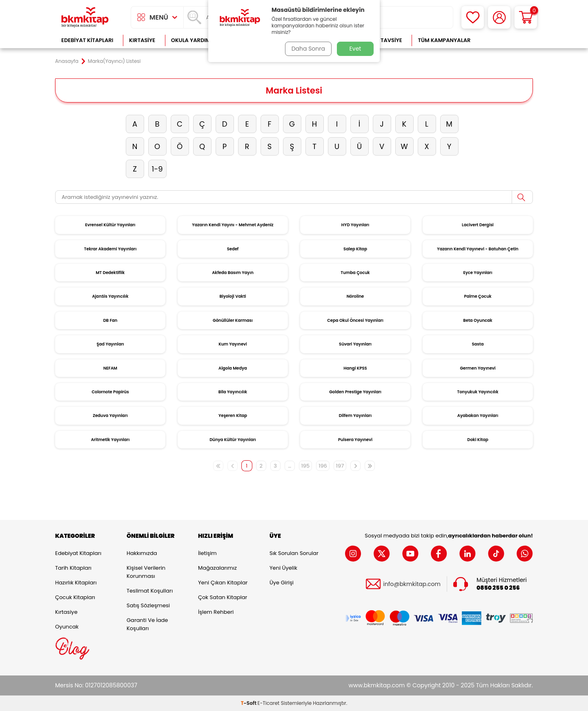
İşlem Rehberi (216, 612)
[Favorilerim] (473, 17)
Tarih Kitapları (73, 568)
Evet (355, 49)
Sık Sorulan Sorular (294, 553)
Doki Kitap (478, 440)
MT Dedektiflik (110, 273)
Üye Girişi (282, 583)
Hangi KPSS (355, 368)
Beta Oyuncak (478, 320)
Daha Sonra (307, 49)
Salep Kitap (355, 249)
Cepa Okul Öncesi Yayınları (355, 320)
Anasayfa (67, 61)
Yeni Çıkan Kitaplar (223, 583)
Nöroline (355, 296)
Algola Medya (233, 368)
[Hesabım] (499, 17)
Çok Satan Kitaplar (223, 597)
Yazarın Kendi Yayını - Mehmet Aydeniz (233, 225)
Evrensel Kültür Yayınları (110, 225)
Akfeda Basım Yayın (233, 273)
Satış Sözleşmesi (148, 605)
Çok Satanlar (507, 40)
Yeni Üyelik (283, 568)
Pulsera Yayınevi (355, 440)
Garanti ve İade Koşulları (147, 624)
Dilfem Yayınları (355, 416)
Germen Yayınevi (478, 368)
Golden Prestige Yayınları (355, 392)
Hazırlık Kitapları (76, 583)
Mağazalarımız (217, 568)
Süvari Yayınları (355, 344)
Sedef (233, 249)
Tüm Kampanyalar (444, 40)
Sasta (478, 344)
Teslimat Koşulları (150, 591)
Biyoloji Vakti (233, 296)
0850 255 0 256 (498, 588)
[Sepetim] (526, 17)
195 (306, 466)
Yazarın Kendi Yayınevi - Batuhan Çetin (478, 249)
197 (340, 466)
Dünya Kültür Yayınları (233, 440)
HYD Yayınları (355, 225)
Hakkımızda (142, 553)
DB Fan (110, 320)
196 (323, 466)
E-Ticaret (269, 703)
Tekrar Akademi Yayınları (110, 249)
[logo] (85, 17)
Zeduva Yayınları (110, 416)
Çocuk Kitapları (75, 597)
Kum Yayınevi (233, 344)
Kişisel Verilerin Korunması (146, 572)
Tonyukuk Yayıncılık (478, 392)
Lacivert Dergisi (478, 225)
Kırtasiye (142, 40)
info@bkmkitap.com (412, 584)
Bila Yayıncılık (233, 392)
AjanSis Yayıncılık (110, 296)
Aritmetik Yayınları (110, 440)
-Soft (249, 703)
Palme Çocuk (478, 296)
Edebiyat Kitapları (87, 40)
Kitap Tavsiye (383, 40)
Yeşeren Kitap (233, 416)
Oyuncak (67, 627)
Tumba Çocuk (355, 273)
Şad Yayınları (110, 344)
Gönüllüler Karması (233, 320)
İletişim (207, 553)
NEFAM (110, 368)
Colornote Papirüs (110, 392)
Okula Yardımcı (194, 40)
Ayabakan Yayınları (478, 416)
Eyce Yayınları (478, 273)
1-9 (157, 169)
